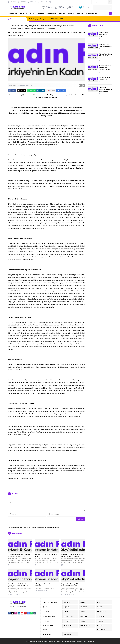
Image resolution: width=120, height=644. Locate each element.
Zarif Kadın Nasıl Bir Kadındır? (104, 78)
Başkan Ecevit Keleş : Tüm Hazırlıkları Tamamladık (70, 585)
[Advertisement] (47, 485)
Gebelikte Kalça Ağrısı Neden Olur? (105, 45)
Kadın (62, 641)
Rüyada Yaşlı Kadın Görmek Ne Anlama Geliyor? (105, 56)
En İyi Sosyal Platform (42, 641)
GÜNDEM (21, 28)
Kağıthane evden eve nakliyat (85, 641)
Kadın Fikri (52, 641)
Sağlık (58, 641)
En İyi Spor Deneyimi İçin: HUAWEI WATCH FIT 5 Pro (47, 19)
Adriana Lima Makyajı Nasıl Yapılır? (103, 34)
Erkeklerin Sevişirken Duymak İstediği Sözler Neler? (105, 90)
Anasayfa (13, 28)
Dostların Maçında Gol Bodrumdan (19, 554)
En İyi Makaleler (30, 641)
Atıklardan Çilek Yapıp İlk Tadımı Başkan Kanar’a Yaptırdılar (72, 555)
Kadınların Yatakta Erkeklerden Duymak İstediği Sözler (105, 69)
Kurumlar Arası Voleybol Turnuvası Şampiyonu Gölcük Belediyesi (20, 585)
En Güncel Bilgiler (70, 641)
